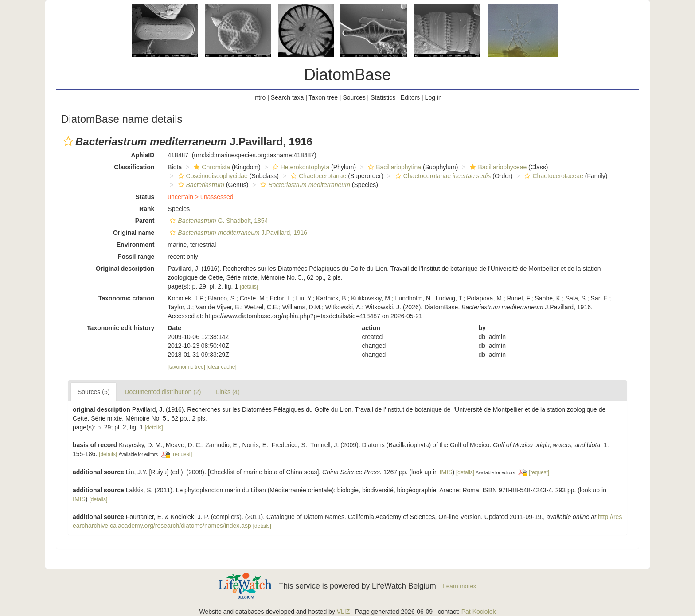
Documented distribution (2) (163, 392)
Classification (134, 167)
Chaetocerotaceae (552, 176)
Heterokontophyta (300, 167)
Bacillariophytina (393, 167)
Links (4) (228, 392)
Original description (125, 269)
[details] (249, 287)
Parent (145, 221)
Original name (134, 233)
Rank (147, 209)
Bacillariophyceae (497, 167)
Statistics (383, 97)
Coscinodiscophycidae (212, 176)
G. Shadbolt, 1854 (218, 221)
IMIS (446, 472)
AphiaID (143, 155)
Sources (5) (94, 392)
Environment (136, 245)
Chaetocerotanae (317, 176)
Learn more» (460, 586)
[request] (182, 454)
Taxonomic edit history (121, 328)
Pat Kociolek (479, 612)
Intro (259, 97)
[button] (68, 141)
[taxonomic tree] (186, 367)
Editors (410, 97)
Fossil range (136, 257)
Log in (433, 97)
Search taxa (287, 97)
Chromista (211, 167)
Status (145, 197)
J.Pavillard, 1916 (237, 233)
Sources (354, 97)
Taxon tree (323, 97)
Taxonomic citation (127, 298)
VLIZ (344, 612)
